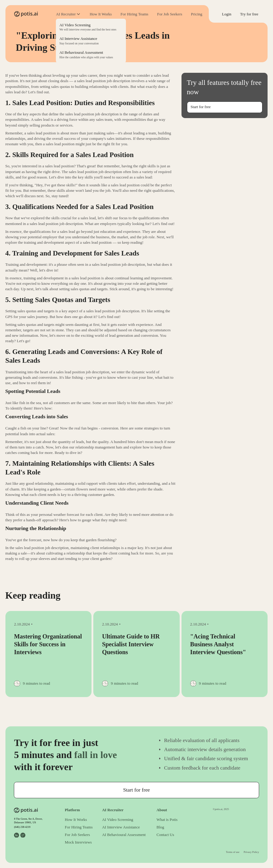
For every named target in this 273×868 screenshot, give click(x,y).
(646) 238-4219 (22, 827)
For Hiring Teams (134, 14)
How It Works (101, 14)
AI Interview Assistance (121, 827)
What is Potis (167, 820)
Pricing (197, 14)
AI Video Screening (118, 820)
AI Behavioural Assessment (124, 835)
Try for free (249, 14)
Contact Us (165, 835)
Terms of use (233, 852)
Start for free (201, 107)
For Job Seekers (170, 14)
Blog (160, 827)
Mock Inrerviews (78, 842)
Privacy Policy (251, 852)
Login (227, 14)
